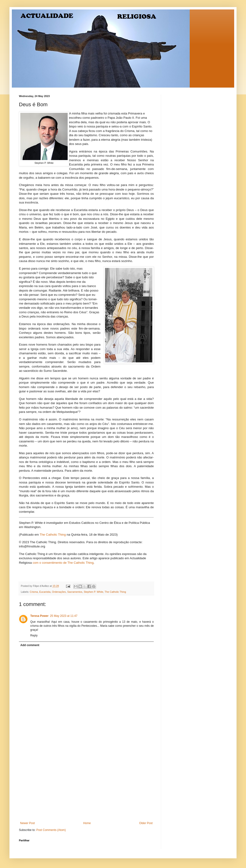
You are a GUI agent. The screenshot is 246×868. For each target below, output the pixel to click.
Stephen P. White (94, 592)
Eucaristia (45, 592)
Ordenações (59, 592)
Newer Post (27, 823)
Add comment (30, 645)
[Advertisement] (86, 786)
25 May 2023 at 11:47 (64, 616)
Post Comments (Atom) (51, 830)
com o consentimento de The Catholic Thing (63, 563)
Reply (34, 635)
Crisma (34, 592)
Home (87, 823)
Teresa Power (39, 616)
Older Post (146, 823)
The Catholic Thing (53, 535)
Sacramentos (75, 592)
